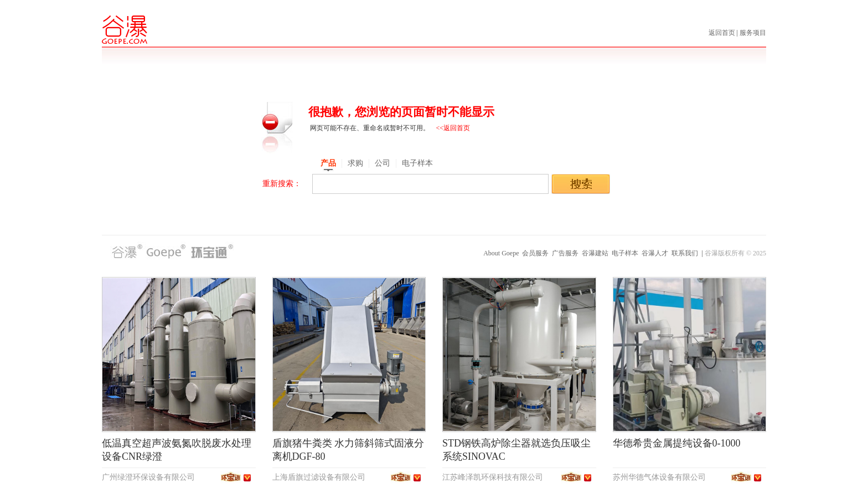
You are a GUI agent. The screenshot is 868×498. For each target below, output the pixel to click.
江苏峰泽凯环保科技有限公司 (493, 477)
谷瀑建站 (595, 253)
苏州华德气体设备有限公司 (659, 477)
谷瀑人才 (655, 253)
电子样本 (625, 253)
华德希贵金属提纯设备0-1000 (677, 443)
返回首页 (723, 33)
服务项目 (753, 33)
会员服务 (535, 253)
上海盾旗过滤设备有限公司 (319, 477)
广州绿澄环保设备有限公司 (148, 477)
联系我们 (685, 253)
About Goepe (501, 253)
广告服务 (565, 253)
